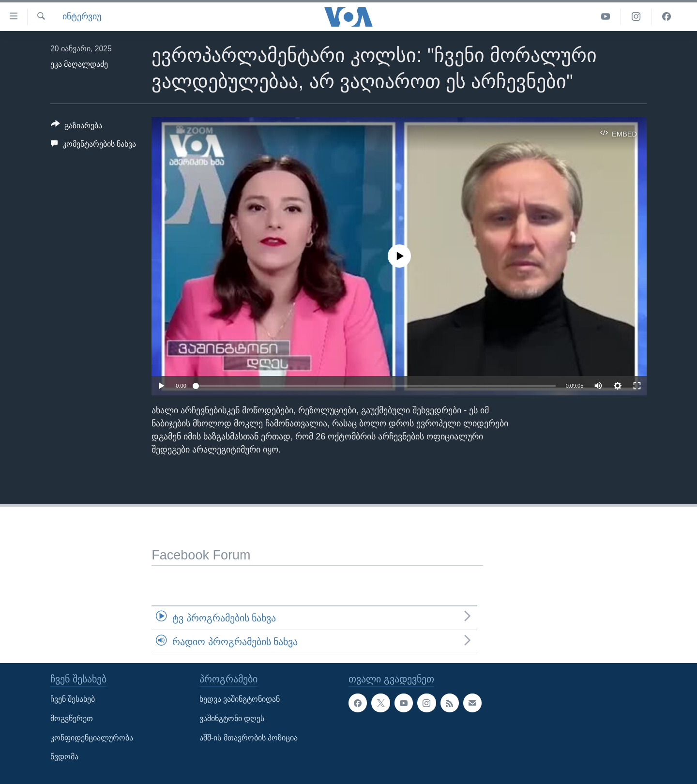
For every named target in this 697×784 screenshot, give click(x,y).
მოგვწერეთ (72, 718)
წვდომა (64, 757)
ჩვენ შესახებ (73, 699)
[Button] (76, 127)
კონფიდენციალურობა (92, 737)
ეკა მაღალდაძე (79, 64)
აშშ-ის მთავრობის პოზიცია (249, 737)
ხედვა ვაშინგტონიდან (240, 699)
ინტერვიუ (82, 16)
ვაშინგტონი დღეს (232, 718)
